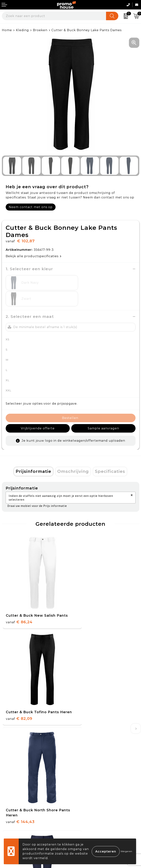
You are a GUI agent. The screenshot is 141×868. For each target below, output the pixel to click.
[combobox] (54, 16)
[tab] (33, 455)
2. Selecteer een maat (30, 300)
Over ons (80, 725)
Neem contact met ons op (31, 207)
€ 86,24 (19, 599)
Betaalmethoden (16, 798)
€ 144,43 (20, 690)
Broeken (40, 30)
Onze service (13, 816)
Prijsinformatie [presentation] (33, 455)
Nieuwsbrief (83, 733)
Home (7, 30)
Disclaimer (81, 816)
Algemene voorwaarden (93, 789)
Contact (9, 789)
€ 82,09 (88, 599)
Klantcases (81, 751)
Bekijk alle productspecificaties (34, 256)
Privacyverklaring (87, 807)
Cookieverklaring (87, 798)
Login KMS (11, 824)
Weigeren (126, 851)
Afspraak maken (86, 742)
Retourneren (13, 807)
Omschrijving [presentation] (73, 455)
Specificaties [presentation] (110, 455)
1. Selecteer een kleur (29, 269)
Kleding (22, 30)
